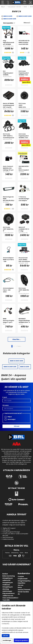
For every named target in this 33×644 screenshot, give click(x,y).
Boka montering (9, 576)
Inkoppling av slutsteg (8, 588)
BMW (25, 7)
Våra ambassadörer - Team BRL (11, 599)
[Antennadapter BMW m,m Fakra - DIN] (9, 260)
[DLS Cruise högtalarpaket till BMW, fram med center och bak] (24, 137)
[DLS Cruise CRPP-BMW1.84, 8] (9, 230)
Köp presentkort (9, 593)
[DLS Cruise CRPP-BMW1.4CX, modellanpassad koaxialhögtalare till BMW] (24, 106)
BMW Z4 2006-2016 (10, 19)
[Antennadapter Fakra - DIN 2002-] (9, 291)
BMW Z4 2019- (8, 16)
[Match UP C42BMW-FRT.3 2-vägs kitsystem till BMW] (24, 230)
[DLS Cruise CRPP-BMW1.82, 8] (24, 291)
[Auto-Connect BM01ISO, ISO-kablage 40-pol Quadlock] (9, 169)
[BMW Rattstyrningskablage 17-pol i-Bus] (9, 321)
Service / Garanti (24, 590)
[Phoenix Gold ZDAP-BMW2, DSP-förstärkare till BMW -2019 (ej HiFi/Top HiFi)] (24, 260)
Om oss (21, 585)
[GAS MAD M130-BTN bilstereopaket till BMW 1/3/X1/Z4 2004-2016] (24, 169)
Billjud (3, 7)
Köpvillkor (22, 583)
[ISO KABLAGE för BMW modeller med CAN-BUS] (24, 43)
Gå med (17, 426)
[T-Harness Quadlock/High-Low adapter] (24, 199)
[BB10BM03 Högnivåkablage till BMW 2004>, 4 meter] (24, 321)
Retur (20, 587)
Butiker (5, 574)
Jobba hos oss (8, 596)
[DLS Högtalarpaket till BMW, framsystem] (9, 74)
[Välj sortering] (8, 23)
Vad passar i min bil (14, 7)
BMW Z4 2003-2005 (25, 16)
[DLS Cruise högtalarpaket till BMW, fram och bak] (24, 74)
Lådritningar (7, 591)
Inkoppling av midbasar (8, 584)
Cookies (21, 576)
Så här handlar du (23, 593)
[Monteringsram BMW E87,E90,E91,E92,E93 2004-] (9, 199)
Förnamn (6, 405)
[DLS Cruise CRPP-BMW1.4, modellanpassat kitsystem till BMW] (9, 137)
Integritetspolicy (24, 581)
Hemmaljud (10, 419)
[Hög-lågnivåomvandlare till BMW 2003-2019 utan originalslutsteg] (9, 43)
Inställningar (7, 640)
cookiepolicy (5, 624)
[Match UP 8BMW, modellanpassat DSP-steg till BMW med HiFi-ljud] (9, 106)
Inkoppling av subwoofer (8, 579)
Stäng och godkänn (21, 640)
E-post (5, 397)
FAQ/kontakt (23, 579)
